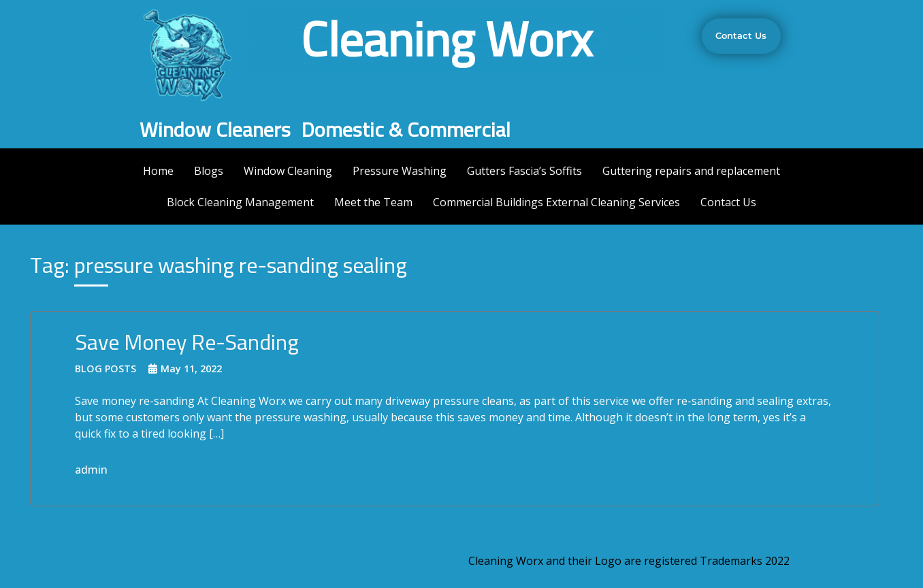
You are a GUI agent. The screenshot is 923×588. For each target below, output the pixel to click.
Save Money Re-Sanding (187, 342)
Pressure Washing (400, 171)
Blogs (209, 171)
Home (158, 171)
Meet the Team (373, 202)
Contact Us (728, 202)
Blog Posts (106, 369)
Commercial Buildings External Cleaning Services (556, 202)
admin (91, 470)
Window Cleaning (288, 171)
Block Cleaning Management (240, 202)
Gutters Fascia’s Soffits (524, 171)
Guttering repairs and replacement (691, 171)
